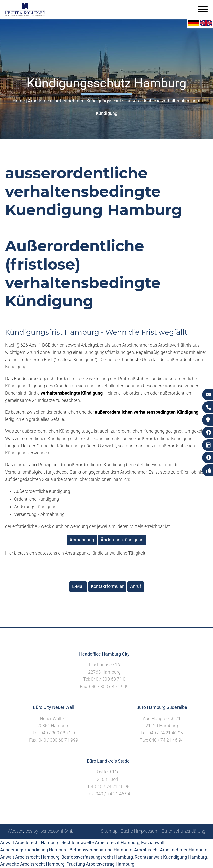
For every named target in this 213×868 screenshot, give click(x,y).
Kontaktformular (107, 586)
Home (19, 101)
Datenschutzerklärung (184, 831)
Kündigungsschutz (105, 101)
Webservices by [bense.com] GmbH (42, 831)
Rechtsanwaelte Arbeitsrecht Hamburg (100, 842)
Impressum (147, 831)
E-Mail (78, 586)
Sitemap (109, 831)
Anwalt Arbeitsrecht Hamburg (30, 842)
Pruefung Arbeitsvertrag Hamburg (100, 864)
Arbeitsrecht (40, 101)
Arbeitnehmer (69, 101)
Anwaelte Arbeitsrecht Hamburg (32, 864)
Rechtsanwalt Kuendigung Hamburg (171, 857)
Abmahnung (82, 540)
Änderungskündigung (122, 540)
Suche (127, 831)
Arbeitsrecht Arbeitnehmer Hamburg (171, 850)
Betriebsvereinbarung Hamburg (101, 850)
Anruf (136, 586)
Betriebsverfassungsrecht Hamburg (97, 857)
